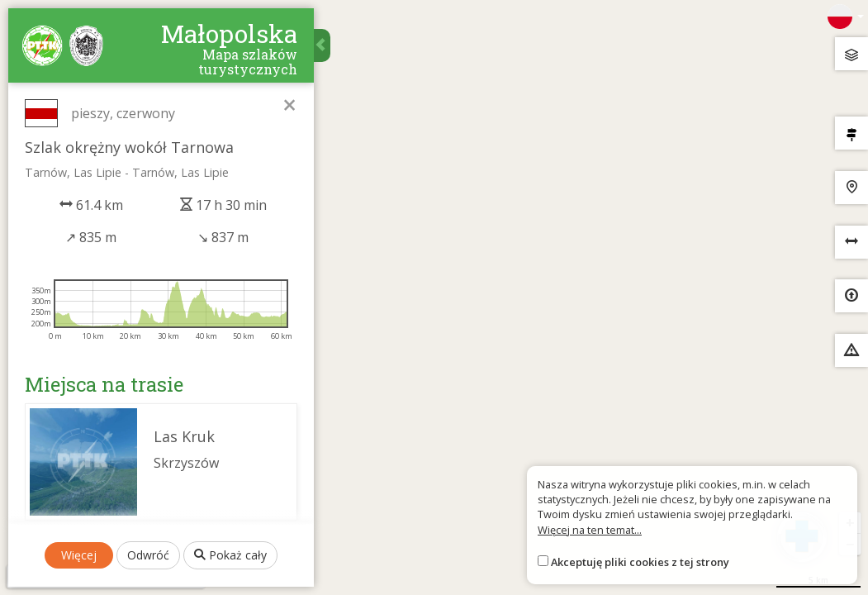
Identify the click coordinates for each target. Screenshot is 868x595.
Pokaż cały (230, 555)
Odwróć (148, 555)
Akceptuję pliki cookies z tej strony (640, 562)
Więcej (79, 555)
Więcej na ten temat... (590, 530)
